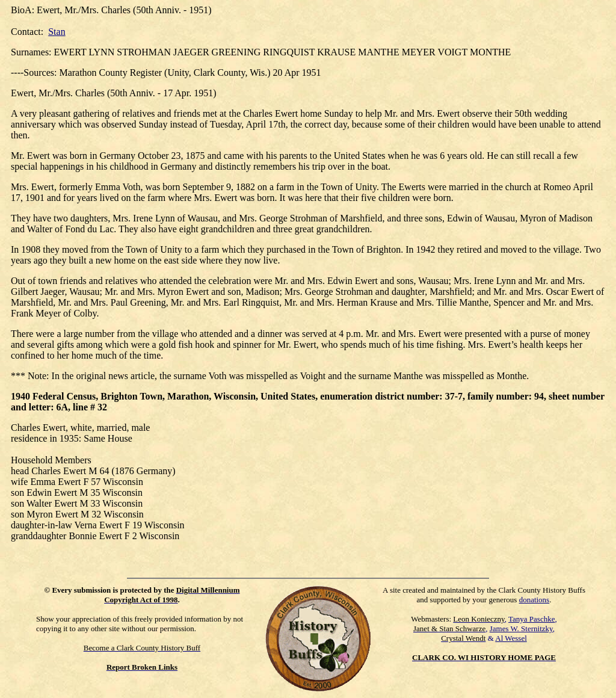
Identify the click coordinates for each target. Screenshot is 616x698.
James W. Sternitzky (521, 629)
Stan (57, 32)
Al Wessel (511, 638)
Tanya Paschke (531, 619)
